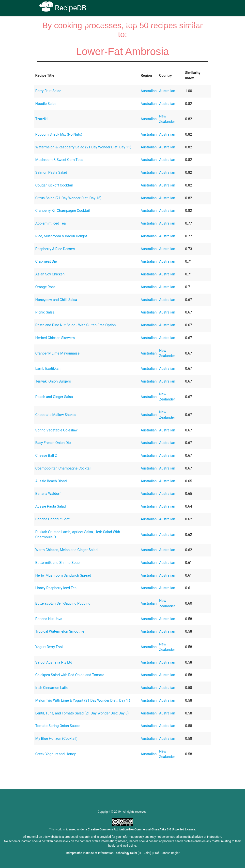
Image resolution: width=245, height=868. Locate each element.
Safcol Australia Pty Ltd (54, 662)
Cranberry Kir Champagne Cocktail (63, 211)
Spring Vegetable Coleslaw (57, 430)
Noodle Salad (46, 104)
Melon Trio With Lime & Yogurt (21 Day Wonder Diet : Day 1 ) (83, 701)
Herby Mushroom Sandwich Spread (63, 576)
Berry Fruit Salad (48, 91)
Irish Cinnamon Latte (52, 688)
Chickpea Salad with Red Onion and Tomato (70, 675)
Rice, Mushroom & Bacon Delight (61, 236)
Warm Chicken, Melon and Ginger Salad (67, 550)
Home (85, 25)
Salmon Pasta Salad (51, 173)
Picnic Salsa (45, 312)
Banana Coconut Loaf (53, 519)
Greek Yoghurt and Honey (56, 754)
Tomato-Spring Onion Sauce (58, 726)
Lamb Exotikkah (48, 369)
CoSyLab (195, 25)
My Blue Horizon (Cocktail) (56, 739)
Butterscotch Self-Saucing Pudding (63, 604)
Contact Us (172, 25)
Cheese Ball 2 (46, 456)
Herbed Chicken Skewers (55, 338)
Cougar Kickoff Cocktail (54, 185)
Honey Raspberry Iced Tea (56, 588)
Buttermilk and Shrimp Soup (58, 563)
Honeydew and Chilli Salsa (56, 300)
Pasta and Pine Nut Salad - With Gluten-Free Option (76, 325)
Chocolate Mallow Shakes (56, 415)
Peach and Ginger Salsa (54, 397)
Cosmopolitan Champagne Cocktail (63, 468)
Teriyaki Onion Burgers (53, 381)
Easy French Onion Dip (53, 443)
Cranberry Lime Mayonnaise (58, 353)
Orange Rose (46, 287)
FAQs (152, 25)
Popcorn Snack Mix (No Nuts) (59, 135)
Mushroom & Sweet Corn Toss (59, 160)
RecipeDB (63, 8)
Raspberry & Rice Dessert (55, 249)
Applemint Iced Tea (51, 223)
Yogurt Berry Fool (49, 647)
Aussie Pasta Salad (51, 506)
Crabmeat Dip (46, 262)
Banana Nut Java (49, 619)
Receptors (132, 25)
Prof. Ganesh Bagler (167, 853)
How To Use (107, 25)
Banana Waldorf (48, 494)
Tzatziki (42, 119)
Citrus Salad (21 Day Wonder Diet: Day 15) (69, 198)
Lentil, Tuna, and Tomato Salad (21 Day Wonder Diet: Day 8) (82, 713)
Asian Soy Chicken (50, 274)
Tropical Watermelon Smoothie (60, 632)
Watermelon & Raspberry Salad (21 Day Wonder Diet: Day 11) (83, 147)
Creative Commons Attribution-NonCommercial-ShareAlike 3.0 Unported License (142, 829)
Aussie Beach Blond (51, 481)
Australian (149, 91)
